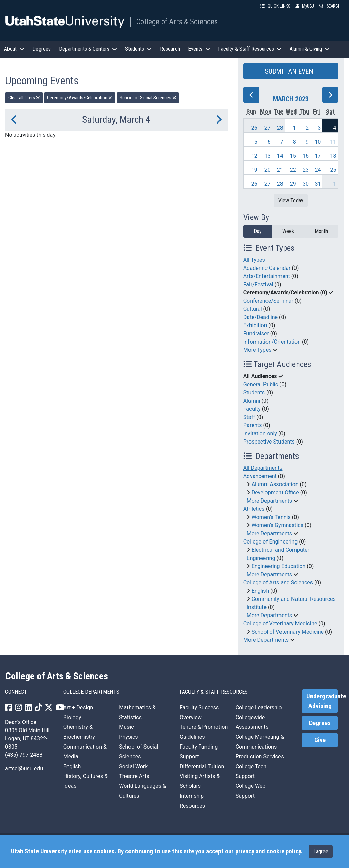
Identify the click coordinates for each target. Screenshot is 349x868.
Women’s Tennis (271, 517)
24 (318, 170)
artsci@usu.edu (24, 769)
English (260, 591)
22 (293, 170)
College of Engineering (271, 542)
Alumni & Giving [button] (310, 49)
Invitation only (260, 433)
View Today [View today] (291, 200)
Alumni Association (275, 484)
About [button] (14, 49)
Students (254, 393)
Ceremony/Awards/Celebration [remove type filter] (80, 98)
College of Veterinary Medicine (280, 624)
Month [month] (321, 231)
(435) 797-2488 (24, 755)
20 (268, 170)
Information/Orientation (272, 342)
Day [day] (258, 231)
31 (318, 184)
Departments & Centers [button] (88, 49)
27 (268, 128)
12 (254, 156)
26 (254, 128)
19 (254, 170)
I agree (321, 851)
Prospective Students (269, 442)
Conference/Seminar (268, 301)
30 (306, 184)
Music (126, 727)
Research (170, 49)
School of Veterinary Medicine (288, 632)
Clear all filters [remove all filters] (24, 98)
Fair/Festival (258, 284)
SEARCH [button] (330, 6)
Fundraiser (256, 334)
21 (280, 170)
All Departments (263, 468)
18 (333, 156)
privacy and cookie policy (268, 851)
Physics (128, 737)
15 (293, 156)
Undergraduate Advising (322, 701)
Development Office (275, 493)
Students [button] (138, 49)
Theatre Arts (134, 776)
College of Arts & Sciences (177, 21)
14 (280, 156)
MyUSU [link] (305, 6)
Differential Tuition (202, 766)
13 (268, 156)
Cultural (253, 309)
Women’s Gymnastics (277, 525)
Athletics (254, 509)
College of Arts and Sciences (278, 583)
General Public (261, 384)
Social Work (133, 766)
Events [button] (199, 49)
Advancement (260, 476)
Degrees (42, 49)
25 (333, 170)
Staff (249, 417)
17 (318, 156)
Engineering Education (279, 566)
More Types (257, 350)
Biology (72, 717)
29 (293, 184)
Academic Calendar (267, 268)
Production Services (260, 757)
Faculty (252, 409)
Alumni (252, 401)
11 (333, 142)
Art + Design (78, 707)
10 (318, 142)
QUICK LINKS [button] (275, 6)
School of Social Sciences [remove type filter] (148, 98)
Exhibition (255, 325)
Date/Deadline (261, 317)
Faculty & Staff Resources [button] (250, 49)
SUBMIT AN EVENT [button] (291, 71)
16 (306, 156)
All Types (254, 260)
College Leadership (259, 707)
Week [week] (288, 231)
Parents (253, 425)
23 (306, 170)
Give (320, 740)
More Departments (269, 501)
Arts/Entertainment (267, 276)
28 (280, 128)
